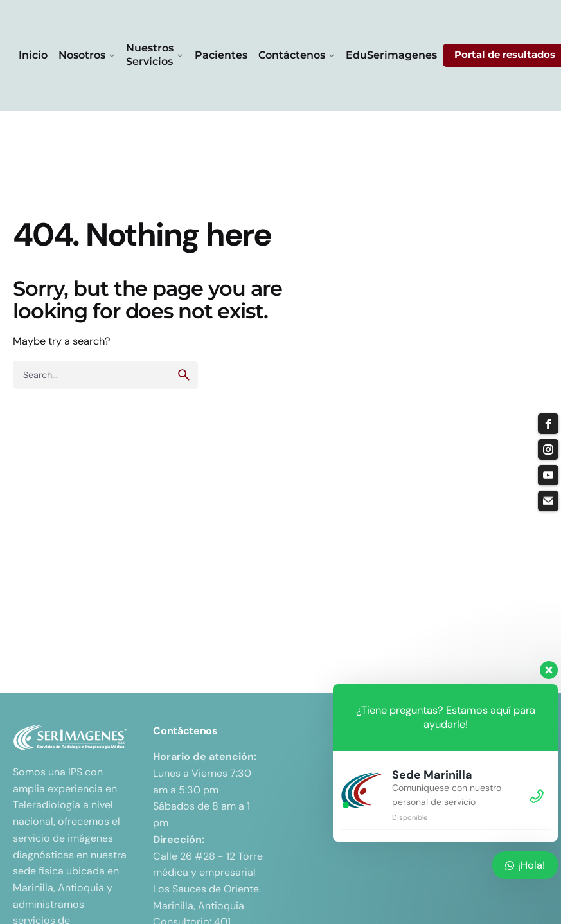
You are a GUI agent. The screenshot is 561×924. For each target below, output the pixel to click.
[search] (184, 375)
